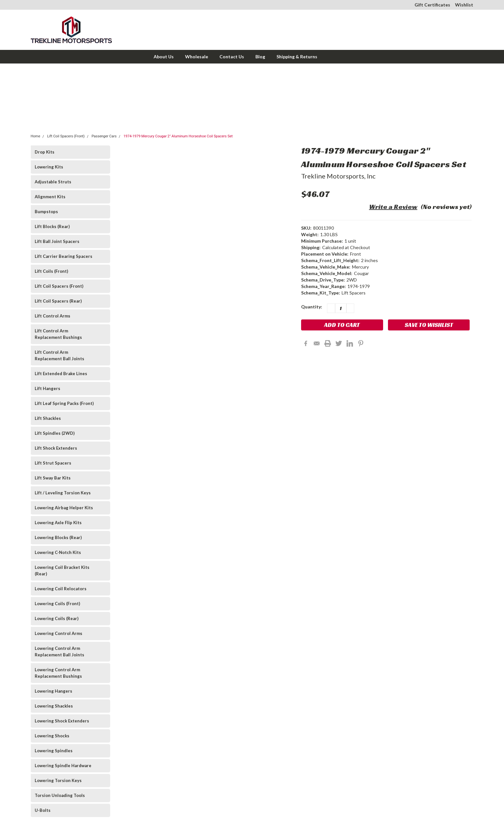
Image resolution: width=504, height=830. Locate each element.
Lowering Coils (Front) (57, 604)
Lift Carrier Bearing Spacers (64, 256)
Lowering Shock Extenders (62, 721)
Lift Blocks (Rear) (52, 226)
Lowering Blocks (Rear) (58, 537)
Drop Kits (45, 152)
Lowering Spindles (54, 751)
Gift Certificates (432, 5)
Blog (260, 57)
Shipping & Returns (297, 57)
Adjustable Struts (53, 182)
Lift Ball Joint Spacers (57, 241)
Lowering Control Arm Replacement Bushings (58, 673)
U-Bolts (43, 810)
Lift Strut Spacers (53, 463)
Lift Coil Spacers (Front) (66, 136)
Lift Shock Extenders (56, 448)
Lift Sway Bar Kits (53, 478)
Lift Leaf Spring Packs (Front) (64, 403)
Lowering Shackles (54, 706)
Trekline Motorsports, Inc (338, 176)
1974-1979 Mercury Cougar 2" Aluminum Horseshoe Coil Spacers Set (178, 136)
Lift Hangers (47, 388)
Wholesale (197, 57)
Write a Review (393, 207)
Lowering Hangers (53, 691)
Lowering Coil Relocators (61, 589)
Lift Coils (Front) (51, 271)
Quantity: (312, 307)
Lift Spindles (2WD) (55, 433)
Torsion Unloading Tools (60, 795)
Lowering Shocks (52, 736)
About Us (164, 57)
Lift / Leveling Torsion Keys (63, 493)
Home (36, 136)
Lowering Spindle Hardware (63, 766)
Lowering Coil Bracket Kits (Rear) (62, 571)
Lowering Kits (49, 167)
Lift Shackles (48, 418)
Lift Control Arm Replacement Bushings (58, 334)
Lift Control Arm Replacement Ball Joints (59, 355)
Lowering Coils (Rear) (57, 618)
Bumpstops (46, 212)
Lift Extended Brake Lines (61, 374)
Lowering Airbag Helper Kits (64, 508)
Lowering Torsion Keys (58, 780)
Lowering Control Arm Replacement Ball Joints (59, 651)
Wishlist (464, 5)
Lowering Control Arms (59, 633)
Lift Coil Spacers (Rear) (58, 301)
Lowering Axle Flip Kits (58, 523)
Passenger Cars (104, 136)
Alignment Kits (50, 197)
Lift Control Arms (53, 316)
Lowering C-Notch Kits (58, 552)
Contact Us (232, 57)
